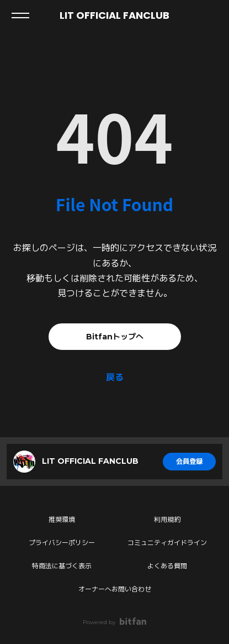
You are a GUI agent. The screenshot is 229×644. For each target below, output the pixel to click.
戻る (115, 377)
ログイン (211, 15)
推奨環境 (62, 519)
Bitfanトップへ (115, 337)
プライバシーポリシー (62, 543)
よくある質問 (167, 566)
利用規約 (167, 519)
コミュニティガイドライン (167, 543)
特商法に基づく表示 (62, 566)
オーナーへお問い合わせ (115, 589)
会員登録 (189, 461)
